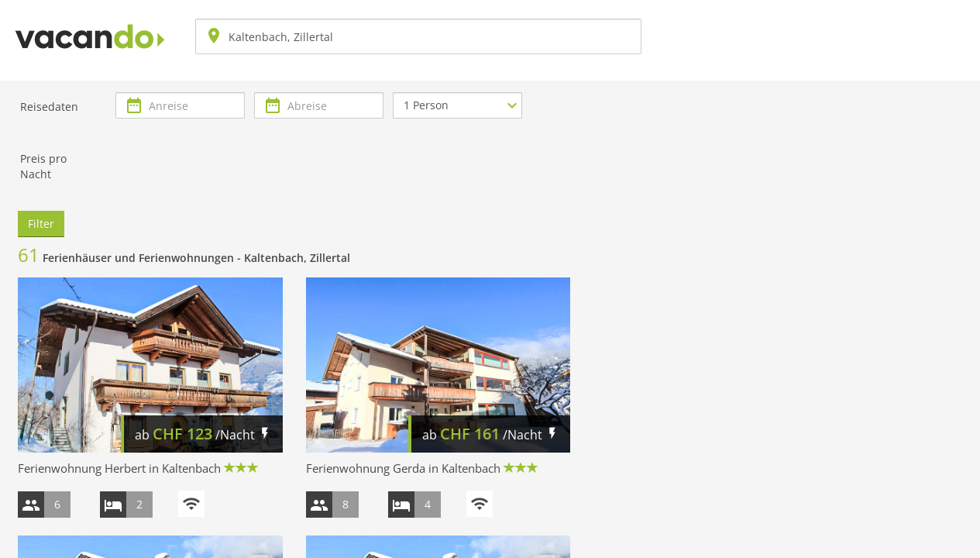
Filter (41, 224)
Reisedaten (49, 107)
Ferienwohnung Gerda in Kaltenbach (403, 468)
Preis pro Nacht (43, 166)
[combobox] (418, 36)
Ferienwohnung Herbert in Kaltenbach (119, 468)
